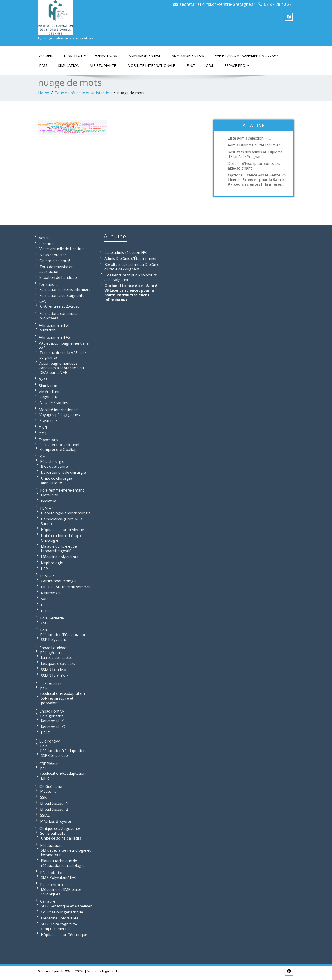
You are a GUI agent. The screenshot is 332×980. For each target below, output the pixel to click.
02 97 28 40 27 (278, 4)
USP (44, 569)
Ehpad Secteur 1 (54, 803)
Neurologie (51, 593)
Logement (48, 397)
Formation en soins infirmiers (65, 289)
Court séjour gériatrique (62, 912)
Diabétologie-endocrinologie (66, 513)
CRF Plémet (49, 764)
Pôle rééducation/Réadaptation (63, 771)
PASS (43, 65)
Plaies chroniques (55, 885)
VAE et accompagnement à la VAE (247, 56)
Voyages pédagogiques (60, 415)
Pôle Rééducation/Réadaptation (63, 632)
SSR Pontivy (50, 741)
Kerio (44, 457)
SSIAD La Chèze (54, 676)
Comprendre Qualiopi (59, 449)
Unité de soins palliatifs (61, 838)
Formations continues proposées (58, 316)
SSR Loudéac (50, 684)
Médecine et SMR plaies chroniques (61, 892)
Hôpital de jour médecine (62, 530)
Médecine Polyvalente (60, 918)
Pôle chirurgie (52, 461)
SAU (44, 599)
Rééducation (51, 845)
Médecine (48, 791)
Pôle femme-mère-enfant (62, 490)
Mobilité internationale (153, 66)
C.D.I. (210, 65)
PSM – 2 (47, 576)
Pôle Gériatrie (52, 618)
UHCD (46, 611)
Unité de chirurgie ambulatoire (56, 481)
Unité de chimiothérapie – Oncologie (63, 538)
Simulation (69, 65)
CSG (44, 623)
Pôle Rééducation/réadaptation (63, 748)
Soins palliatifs (53, 833)
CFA (43, 301)
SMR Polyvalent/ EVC (59, 877)
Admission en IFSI (146, 56)
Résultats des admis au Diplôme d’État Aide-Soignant (255, 154)
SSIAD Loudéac (54, 670)
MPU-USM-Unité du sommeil (66, 587)
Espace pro (237, 66)
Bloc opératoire (54, 466)
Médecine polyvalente (60, 557)
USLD (46, 733)
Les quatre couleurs (58, 664)
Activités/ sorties (54, 403)
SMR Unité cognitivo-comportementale (59, 926)
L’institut (75, 56)
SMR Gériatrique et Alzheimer (66, 906)
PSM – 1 (47, 508)
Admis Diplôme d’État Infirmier (254, 145)
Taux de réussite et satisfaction (83, 93)
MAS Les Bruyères (56, 821)
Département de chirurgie (63, 472)
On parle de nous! (55, 261)
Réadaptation (52, 873)
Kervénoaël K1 (53, 721)
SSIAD (45, 815)
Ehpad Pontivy (52, 711)
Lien (119, 971)
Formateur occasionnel (59, 445)
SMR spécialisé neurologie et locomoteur (66, 853)
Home (44, 93)
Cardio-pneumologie (59, 581)
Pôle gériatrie (52, 653)
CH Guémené (51, 786)
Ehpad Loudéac (53, 648)
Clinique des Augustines (60, 828)
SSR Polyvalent (53, 640)
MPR (45, 778)
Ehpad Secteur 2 (54, 809)
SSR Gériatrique (54, 755)
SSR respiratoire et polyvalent (57, 701)
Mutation (47, 330)
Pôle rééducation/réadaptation (62, 691)
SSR (43, 797)
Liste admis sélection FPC (249, 138)
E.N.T (191, 65)
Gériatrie (48, 901)
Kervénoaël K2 (53, 727)
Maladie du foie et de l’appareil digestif (59, 549)
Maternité (49, 495)
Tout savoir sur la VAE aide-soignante (63, 355)
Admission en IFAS (188, 55)
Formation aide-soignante (62, 295)
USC (44, 605)
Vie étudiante (105, 66)
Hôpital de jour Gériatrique (64, 935)
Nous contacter (53, 255)
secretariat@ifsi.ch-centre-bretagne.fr (217, 4)
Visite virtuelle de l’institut (62, 249)
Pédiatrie (49, 501)
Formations (108, 56)
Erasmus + (49, 421)
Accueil (46, 55)
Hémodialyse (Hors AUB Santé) (61, 521)
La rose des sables (57, 658)
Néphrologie (52, 563)
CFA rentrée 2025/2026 (60, 306)
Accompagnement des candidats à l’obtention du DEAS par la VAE (62, 368)
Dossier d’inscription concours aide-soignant (254, 166)
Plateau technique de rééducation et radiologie (63, 863)
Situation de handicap (58, 277)
